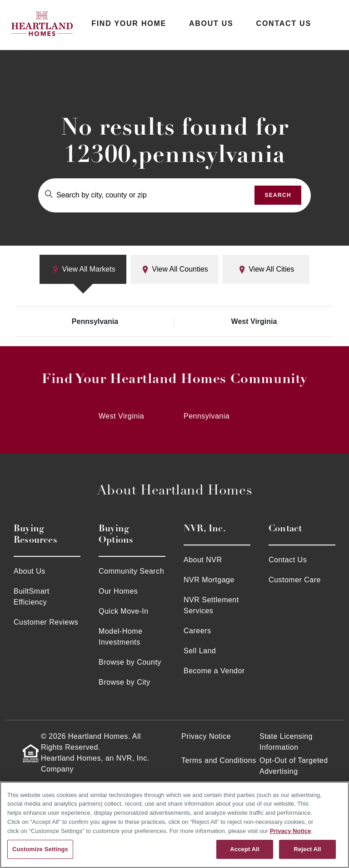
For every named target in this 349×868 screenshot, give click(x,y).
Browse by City (125, 682)
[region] (174, 825)
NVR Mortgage (209, 580)
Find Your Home (129, 23)
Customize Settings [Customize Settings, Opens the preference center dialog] (40, 849)
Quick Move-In (124, 611)
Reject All (307, 849)
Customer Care (295, 580)
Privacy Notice (206, 736)
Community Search (131, 571)
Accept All (244, 849)
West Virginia (254, 321)
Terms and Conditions (219, 760)
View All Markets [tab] (83, 270)
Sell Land (200, 651)
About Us (211, 23)
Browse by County (130, 662)
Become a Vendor (214, 671)
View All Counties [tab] (174, 270)
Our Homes (118, 591)
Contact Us (284, 23)
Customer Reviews (46, 622)
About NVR (203, 560)
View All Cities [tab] (266, 270)
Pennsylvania (95, 321)
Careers (197, 631)
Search (278, 195)
